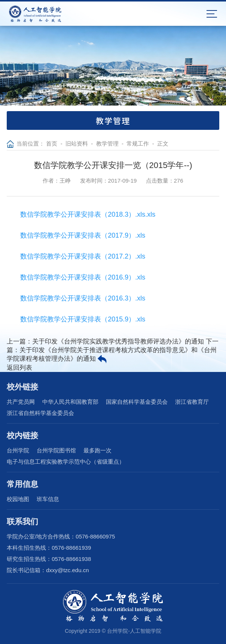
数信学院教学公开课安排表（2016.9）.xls (83, 277)
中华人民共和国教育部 (70, 402)
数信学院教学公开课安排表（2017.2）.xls (83, 256)
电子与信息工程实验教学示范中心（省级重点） (66, 462)
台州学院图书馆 (56, 450)
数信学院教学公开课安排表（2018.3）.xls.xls (88, 214)
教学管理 (107, 144)
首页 (52, 144)
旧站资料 (77, 144)
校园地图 (18, 499)
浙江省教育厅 (192, 402)
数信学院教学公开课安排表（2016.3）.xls (83, 298)
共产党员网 (21, 402)
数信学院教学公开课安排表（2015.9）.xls (83, 319)
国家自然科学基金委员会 (137, 402)
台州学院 (18, 450)
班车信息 (48, 499)
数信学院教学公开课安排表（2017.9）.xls (83, 235)
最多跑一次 (97, 450)
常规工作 (138, 144)
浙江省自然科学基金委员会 (40, 413)
